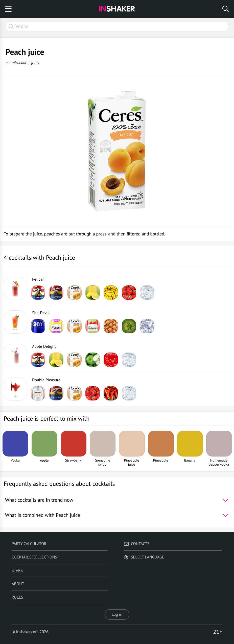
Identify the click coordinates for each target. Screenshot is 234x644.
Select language (144, 557)
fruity (35, 62)
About (18, 584)
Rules (17, 597)
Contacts (137, 544)
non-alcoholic (16, 62)
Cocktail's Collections (34, 557)
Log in (117, 614)
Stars (17, 571)
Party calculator (29, 544)
